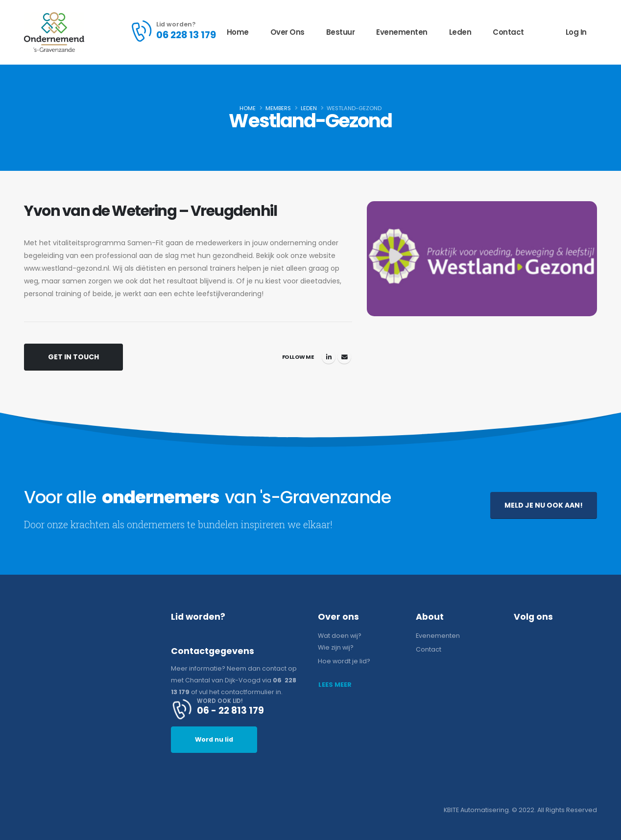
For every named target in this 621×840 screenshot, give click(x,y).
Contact (508, 32)
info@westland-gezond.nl (344, 357)
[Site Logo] (54, 32)
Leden (460, 32)
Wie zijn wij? (336, 647)
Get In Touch (73, 357)
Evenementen (402, 32)
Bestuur (341, 32)
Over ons (287, 32)
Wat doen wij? (340, 636)
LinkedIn (329, 357)
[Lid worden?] (173, 31)
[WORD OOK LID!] (237, 709)
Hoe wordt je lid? (344, 661)
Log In (576, 32)
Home (238, 32)
